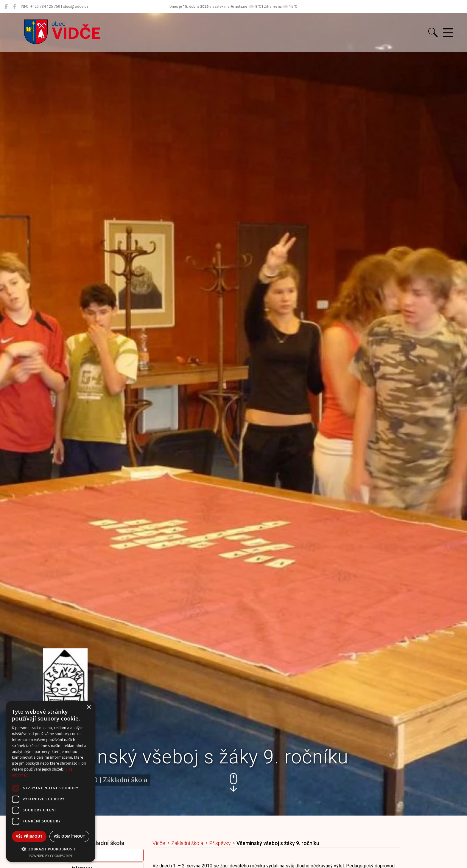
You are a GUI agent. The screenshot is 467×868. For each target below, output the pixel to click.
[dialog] (51, 781)
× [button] (89, 707)
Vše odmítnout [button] (69, 836)
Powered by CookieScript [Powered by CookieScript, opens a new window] (51, 856)
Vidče (159, 843)
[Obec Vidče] (6, 7)
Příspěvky (82, 855)
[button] (233, 782)
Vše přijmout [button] (29, 836)
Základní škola (187, 843)
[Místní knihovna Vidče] (15, 7)
